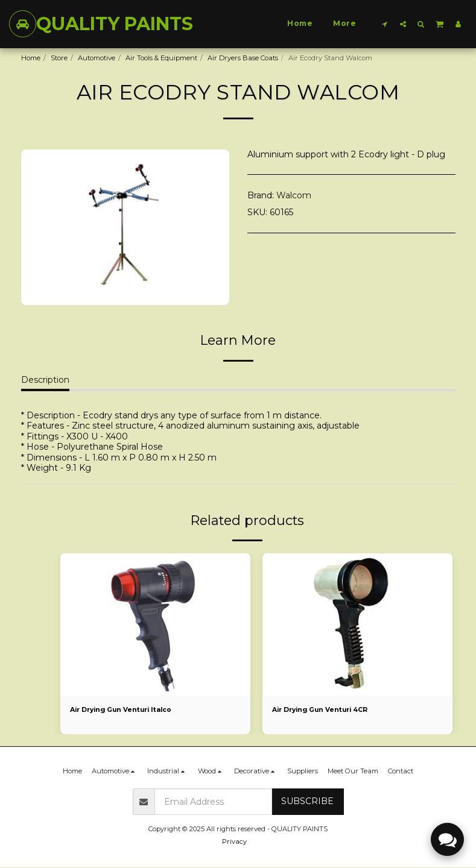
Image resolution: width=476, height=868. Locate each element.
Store (59, 58)
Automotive (97, 58)
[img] (155, 624)
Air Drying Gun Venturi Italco (124, 710)
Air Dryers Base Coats (243, 58)
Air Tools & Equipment (161, 58)
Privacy (234, 842)
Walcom (294, 195)
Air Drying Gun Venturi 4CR (323, 710)
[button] (385, 24)
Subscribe (307, 802)
